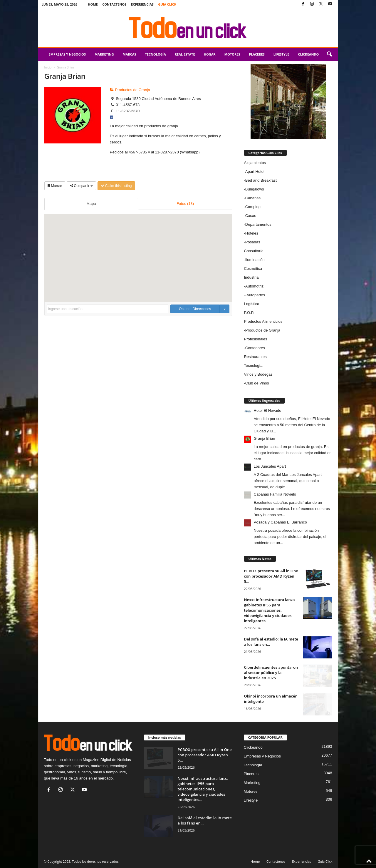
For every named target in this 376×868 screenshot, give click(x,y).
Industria (251, 277)
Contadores (255, 348)
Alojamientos (255, 163)
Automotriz (254, 286)
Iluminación (255, 260)
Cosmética (253, 269)
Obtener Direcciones (195, 309)
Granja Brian (265, 438)
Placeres (257, 54)
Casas (251, 216)
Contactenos (114, 4)
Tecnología (155, 54)
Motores (232, 54)
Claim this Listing (116, 186)
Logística (252, 304)
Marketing (104, 54)
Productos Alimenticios (263, 321)
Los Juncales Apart (270, 466)
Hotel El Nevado (268, 410)
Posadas (253, 242)
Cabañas (253, 198)
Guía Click (167, 4)
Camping (253, 207)
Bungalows (255, 189)
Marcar (55, 186)
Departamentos (258, 224)
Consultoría (254, 251)
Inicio (48, 67)
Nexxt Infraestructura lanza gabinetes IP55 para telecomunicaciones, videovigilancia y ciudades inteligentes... (270, 610)
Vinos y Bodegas (258, 374)
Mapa (91, 204)
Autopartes (256, 295)
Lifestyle (281, 54)
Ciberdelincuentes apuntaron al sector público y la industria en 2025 (271, 673)
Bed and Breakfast (261, 180)
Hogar (210, 54)
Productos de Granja (130, 90)
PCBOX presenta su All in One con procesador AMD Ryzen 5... (271, 576)
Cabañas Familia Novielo (275, 494)
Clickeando (308, 54)
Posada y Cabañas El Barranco (280, 522)
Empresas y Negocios (67, 54)
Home (93, 4)
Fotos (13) (185, 204)
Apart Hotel (255, 172)
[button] (329, 54)
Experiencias (142, 4)
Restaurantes (255, 357)
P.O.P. (249, 313)
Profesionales (256, 339)
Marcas (130, 54)
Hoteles (252, 233)
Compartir (81, 186)
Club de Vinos (257, 383)
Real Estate (185, 54)
